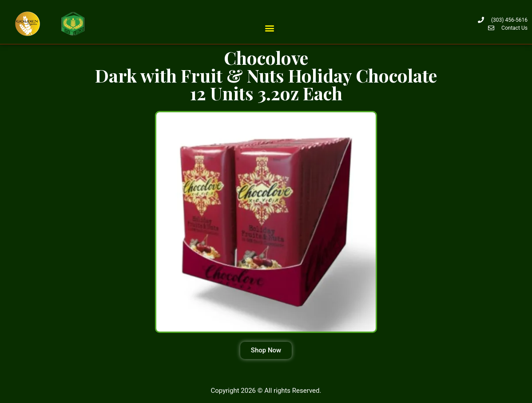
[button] (270, 28)
